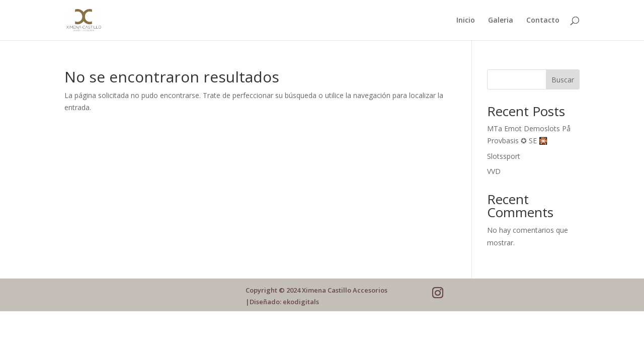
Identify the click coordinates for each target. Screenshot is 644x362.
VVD (494, 171)
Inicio (466, 21)
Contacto (543, 21)
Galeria (501, 21)
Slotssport (504, 156)
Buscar (563, 80)
